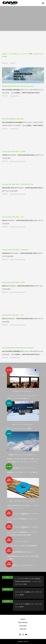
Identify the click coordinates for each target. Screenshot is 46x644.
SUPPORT (23, 629)
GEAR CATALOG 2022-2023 (18, 162)
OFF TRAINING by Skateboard (8, 589)
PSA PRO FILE (14, 129)
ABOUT (23, 619)
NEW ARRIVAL (23, 623)
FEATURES (23, 626)
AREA (7, 577)
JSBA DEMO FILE (15, 96)
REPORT (13, 63)
